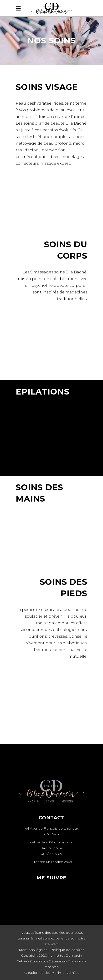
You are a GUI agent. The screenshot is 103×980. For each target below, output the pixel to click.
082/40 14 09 (51, 854)
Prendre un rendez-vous (52, 862)
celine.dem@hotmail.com (52, 842)
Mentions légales (33, 950)
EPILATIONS (43, 392)
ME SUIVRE (51, 878)
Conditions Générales (48, 961)
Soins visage (47, 87)
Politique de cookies (67, 950)
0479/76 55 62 (51, 848)
